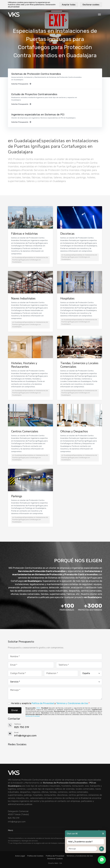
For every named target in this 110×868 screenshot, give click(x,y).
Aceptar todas (69, 5)
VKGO (38, 708)
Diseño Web (53, 863)
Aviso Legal (20, 856)
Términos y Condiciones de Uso (72, 703)
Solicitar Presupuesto (21, 84)
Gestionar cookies (91, 5)
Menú (55, 830)
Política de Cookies (35, 856)
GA (61, 863)
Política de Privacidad (43, 703)
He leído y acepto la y (50, 703)
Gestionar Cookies (55, 859)
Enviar (15, 710)
